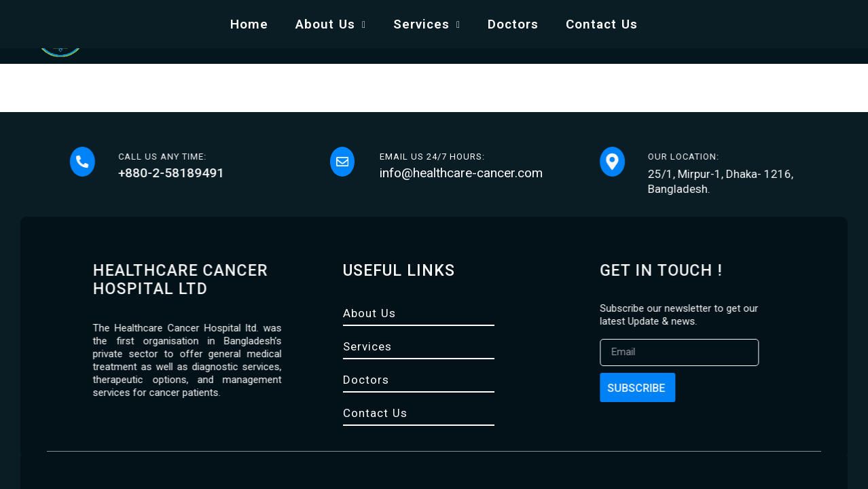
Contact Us (602, 24)
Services (427, 24)
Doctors (513, 24)
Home (249, 24)
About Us (331, 24)
